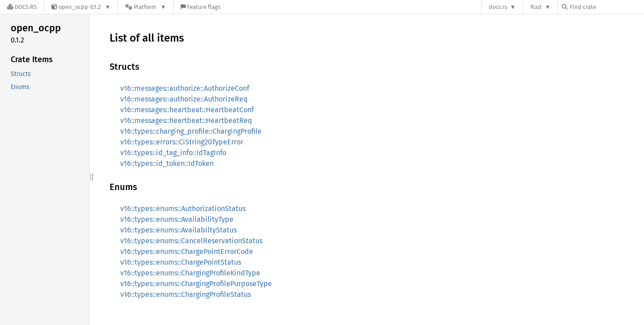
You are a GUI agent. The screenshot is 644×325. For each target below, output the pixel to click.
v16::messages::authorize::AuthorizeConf (185, 88)
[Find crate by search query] (606, 7)
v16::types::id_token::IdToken (167, 163)
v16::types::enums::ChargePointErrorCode (187, 251)
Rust (536, 7)
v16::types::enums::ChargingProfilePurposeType (196, 284)
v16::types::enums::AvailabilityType (177, 219)
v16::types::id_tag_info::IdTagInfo (173, 153)
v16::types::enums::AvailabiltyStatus (178, 230)
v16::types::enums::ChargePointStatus (181, 262)
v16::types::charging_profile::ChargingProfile (191, 131)
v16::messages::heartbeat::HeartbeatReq (186, 120)
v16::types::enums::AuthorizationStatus (183, 209)
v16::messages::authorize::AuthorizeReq (184, 99)
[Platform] (146, 7)
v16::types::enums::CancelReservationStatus (191, 241)
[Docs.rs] (22, 7)
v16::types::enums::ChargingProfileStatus (186, 294)
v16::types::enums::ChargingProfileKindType (190, 273)
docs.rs (498, 7)
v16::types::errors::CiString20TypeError (182, 142)
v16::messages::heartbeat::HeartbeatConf (187, 110)
